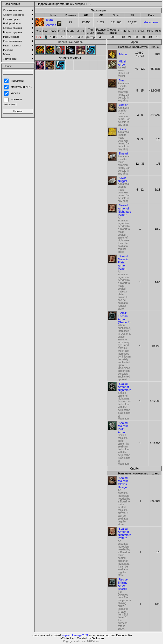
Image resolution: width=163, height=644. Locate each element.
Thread (123, 153)
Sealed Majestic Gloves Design (123, 482)
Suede (123, 129)
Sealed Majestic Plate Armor (123, 428)
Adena (123, 54)
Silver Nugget (122, 179)
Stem (122, 80)
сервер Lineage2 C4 (75, 635)
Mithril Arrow (122, 63)
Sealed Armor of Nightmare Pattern (125, 210)
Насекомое (151, 22)
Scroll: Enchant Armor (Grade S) (124, 318)
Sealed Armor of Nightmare (125, 387)
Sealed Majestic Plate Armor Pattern (123, 262)
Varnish (123, 105)
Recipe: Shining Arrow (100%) (123, 584)
